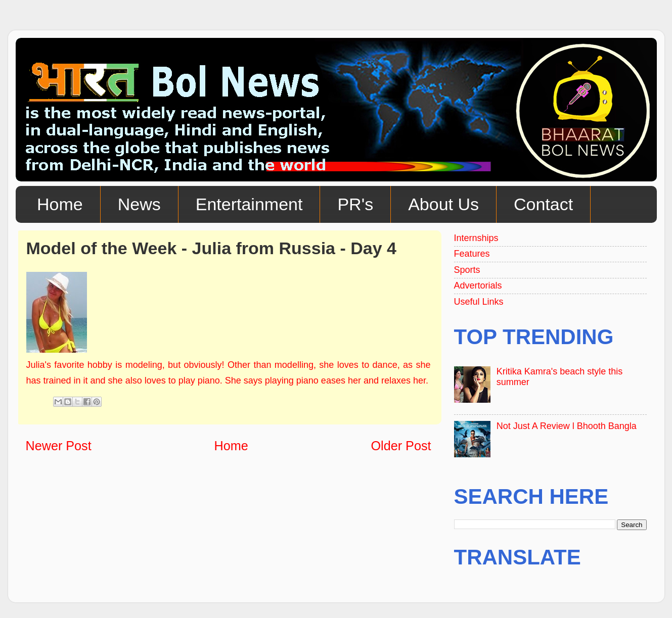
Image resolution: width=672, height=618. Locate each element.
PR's (355, 204)
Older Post (401, 446)
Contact (543, 204)
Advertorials (478, 286)
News (139, 204)
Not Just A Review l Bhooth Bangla (567, 426)
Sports (467, 270)
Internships (476, 238)
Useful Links (479, 302)
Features (472, 254)
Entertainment (249, 204)
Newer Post (59, 446)
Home (60, 204)
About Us (443, 204)
